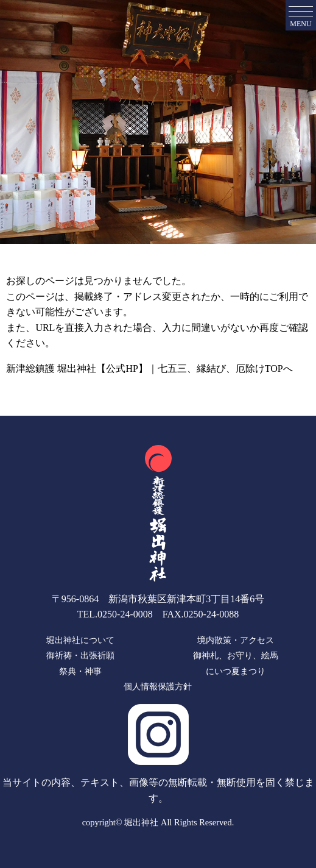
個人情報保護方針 (158, 687)
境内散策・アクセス (236, 640)
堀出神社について (80, 640)
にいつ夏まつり (236, 671)
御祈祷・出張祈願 (80, 655)
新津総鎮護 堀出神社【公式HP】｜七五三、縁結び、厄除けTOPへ (149, 368)
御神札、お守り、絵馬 (236, 655)
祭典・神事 (80, 671)
